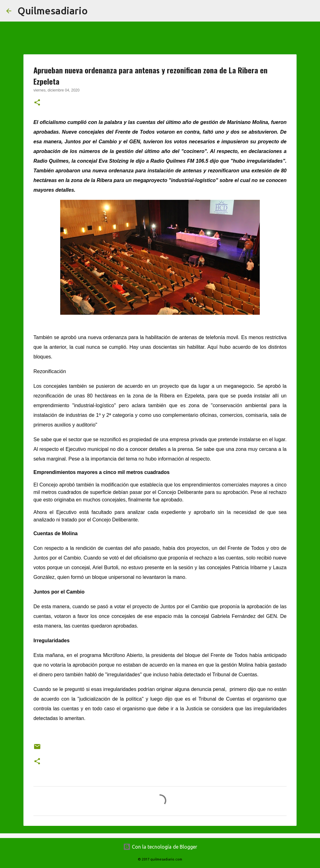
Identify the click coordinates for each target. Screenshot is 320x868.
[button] (37, 103)
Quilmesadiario (53, 11)
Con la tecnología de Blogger (160, 847)
